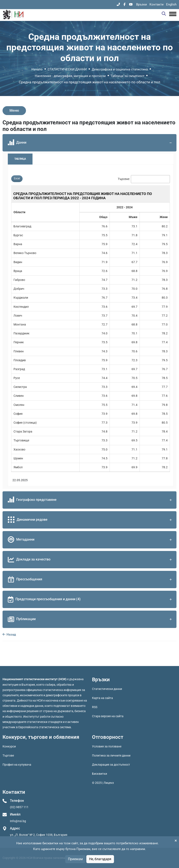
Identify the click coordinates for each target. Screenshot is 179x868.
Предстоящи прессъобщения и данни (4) (91, 599)
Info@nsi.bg (18, 821)
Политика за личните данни (111, 755)
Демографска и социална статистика (120, 69)
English (171, 4)
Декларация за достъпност (111, 765)
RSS (95, 707)
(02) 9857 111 (19, 807)
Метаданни (91, 540)
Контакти (157, 4)
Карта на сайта (102, 698)
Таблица (20, 159)
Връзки (142, 4)
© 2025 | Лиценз (103, 783)
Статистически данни (107, 689)
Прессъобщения (91, 580)
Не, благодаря (100, 859)
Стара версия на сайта (108, 716)
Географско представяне (91, 500)
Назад (9, 635)
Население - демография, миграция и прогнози (70, 76)
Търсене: (124, 179)
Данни (91, 143)
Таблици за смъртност (128, 76)
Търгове (8, 755)
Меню (14, 111)
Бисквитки (100, 774)
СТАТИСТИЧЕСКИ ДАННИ (67, 69)
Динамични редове (91, 520)
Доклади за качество (91, 560)
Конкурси (9, 746)
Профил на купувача (17, 765)
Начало (37, 69)
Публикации (91, 619)
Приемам (75, 859)
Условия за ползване (107, 746)
